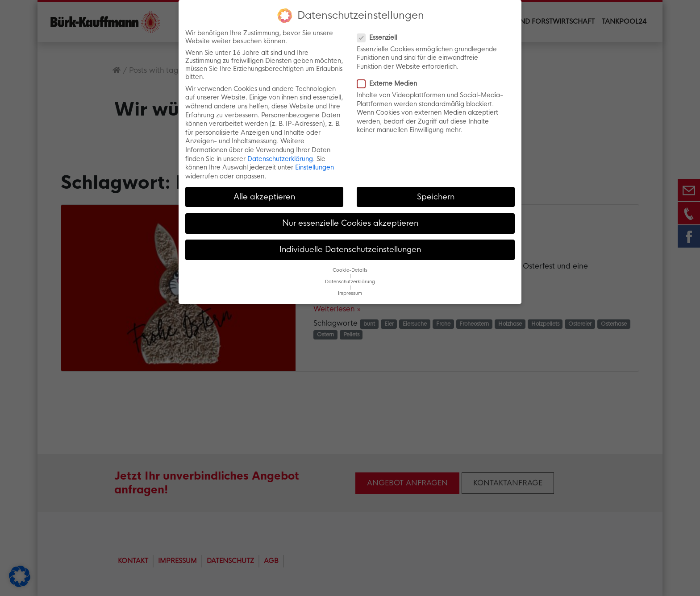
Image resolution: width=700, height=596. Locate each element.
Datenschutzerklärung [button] (350, 282)
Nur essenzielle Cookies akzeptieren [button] (350, 223)
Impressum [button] (350, 293)
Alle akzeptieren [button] (264, 196)
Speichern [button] (436, 196)
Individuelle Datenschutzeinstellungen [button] (350, 249)
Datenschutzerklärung (280, 158)
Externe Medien (390, 83)
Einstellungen (315, 167)
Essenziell (380, 37)
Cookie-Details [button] (350, 270)
